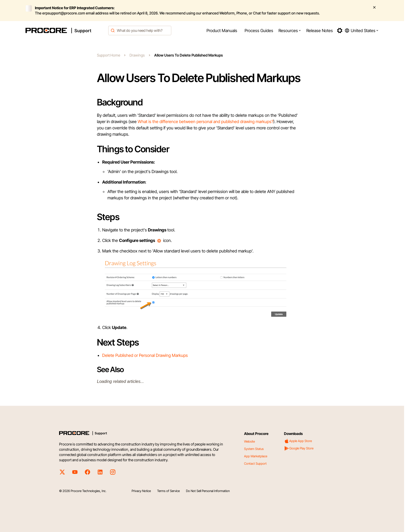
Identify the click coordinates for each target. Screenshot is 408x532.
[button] (290, 31)
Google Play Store (299, 448)
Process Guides (259, 31)
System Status (254, 449)
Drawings (137, 55)
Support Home (109, 55)
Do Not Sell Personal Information (208, 491)
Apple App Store (298, 441)
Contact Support (255, 463)
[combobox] (140, 31)
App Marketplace (256, 456)
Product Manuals (222, 31)
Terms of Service (168, 491)
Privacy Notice (141, 491)
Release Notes (320, 31)
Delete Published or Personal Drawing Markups (145, 355)
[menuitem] (222, 31)
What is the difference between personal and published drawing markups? (205, 121)
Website (249, 441)
